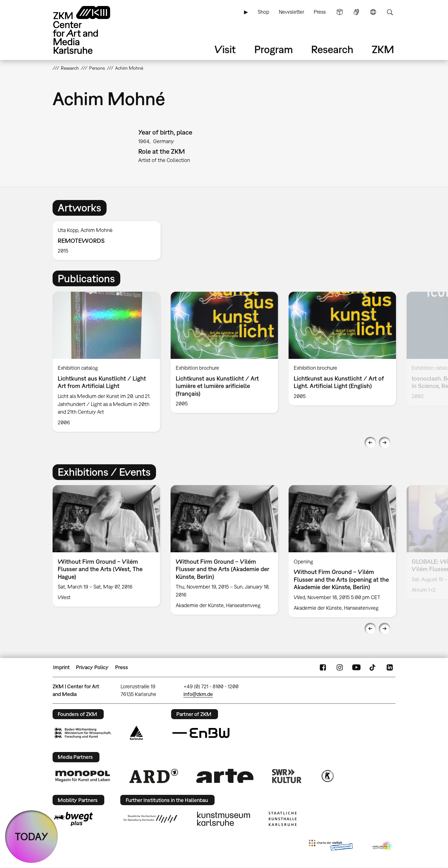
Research (332, 49)
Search (390, 12)
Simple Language (340, 12)
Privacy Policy (92, 667)
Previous (370, 443)
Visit (225, 49)
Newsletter (292, 12)
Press (320, 12)
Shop (263, 12)
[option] (109, 241)
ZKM (383, 49)
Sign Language (356, 12)
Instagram (340, 667)
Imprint (61, 667)
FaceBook (323, 667)
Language (373, 12)
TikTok (373, 667)
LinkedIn (390, 667)
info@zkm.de (198, 694)
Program (274, 49)
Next (385, 443)
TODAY (32, 836)
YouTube (356, 667)
